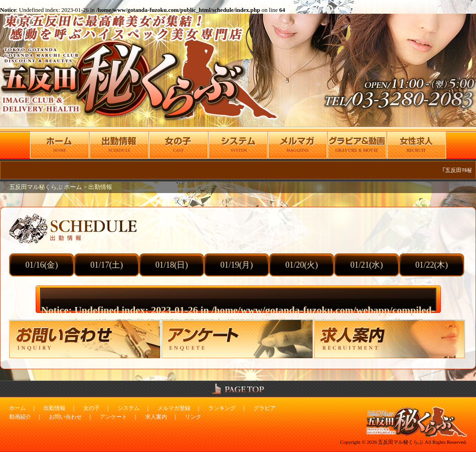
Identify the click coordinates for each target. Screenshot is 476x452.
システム (129, 408)
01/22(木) (432, 265)
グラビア (265, 408)
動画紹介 (20, 417)
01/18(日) (172, 265)
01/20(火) (302, 265)
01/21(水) (367, 265)
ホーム (17, 408)
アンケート (114, 417)
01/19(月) (237, 265)
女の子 (92, 408)
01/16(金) (42, 265)
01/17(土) (107, 265)
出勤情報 (100, 187)
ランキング (222, 408)
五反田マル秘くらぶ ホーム (46, 187)
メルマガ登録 (174, 408)
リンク (193, 417)
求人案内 (156, 417)
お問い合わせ (65, 417)
